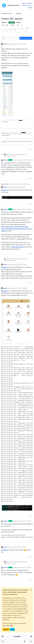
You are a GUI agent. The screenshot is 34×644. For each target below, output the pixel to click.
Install (30, 8)
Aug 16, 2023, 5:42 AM (19, 44)
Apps (24, 3)
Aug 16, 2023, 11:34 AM (25, 521)
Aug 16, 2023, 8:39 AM (25, 160)
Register (6, 629)
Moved (4, 22)
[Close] (31, 590)
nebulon (6, 160)
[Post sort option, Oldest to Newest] (4, 38)
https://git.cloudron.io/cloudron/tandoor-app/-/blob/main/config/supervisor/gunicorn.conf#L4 (17, 229)
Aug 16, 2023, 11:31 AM (19, 288)
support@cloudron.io (18, 247)
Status (29, 3)
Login (12, 629)
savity (5, 44)
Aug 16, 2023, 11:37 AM (19, 547)
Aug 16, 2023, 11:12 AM (25, 209)
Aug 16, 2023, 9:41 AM (19, 187)
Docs (30, 5)
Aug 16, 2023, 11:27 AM (19, 265)
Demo (24, 5)
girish (7, 154)
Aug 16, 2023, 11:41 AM (25, 567)
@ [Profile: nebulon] (4, 190)
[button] (3, 641)
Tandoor (18, 22)
